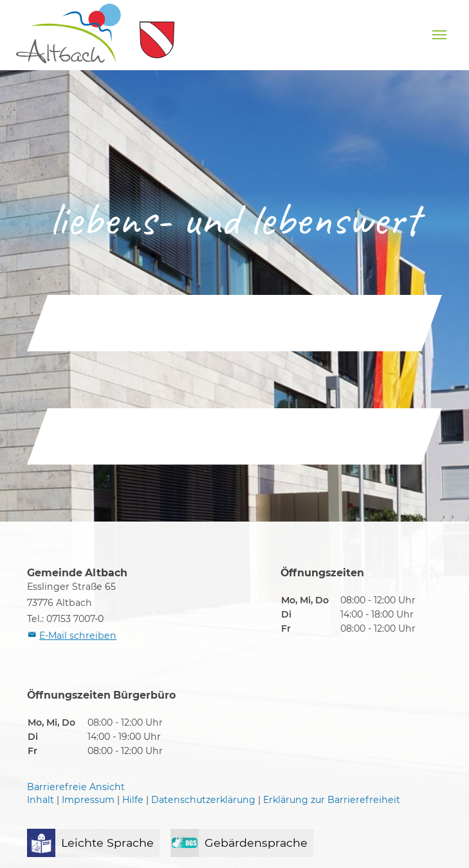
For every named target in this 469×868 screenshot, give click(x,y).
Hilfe (133, 800)
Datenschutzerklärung (203, 800)
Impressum (88, 800)
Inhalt (41, 800)
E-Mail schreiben (78, 636)
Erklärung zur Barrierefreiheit (332, 800)
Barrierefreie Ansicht (76, 787)
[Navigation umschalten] (439, 35)
